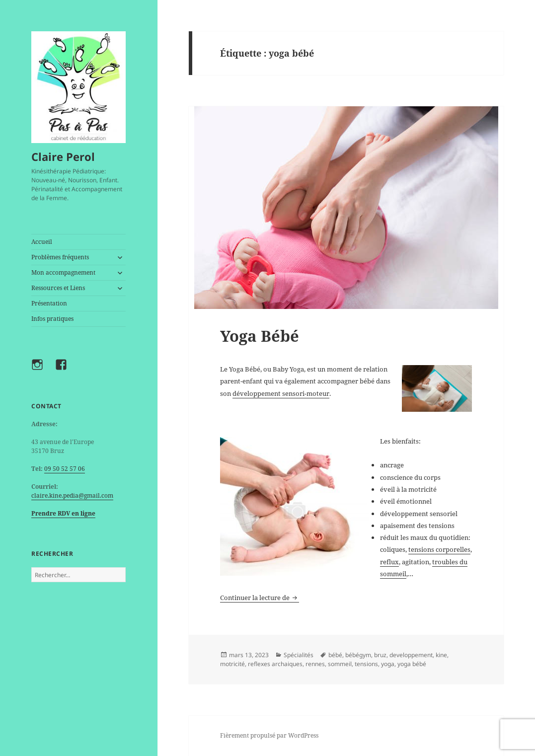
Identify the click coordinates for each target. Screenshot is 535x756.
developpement (411, 655)
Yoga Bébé (260, 336)
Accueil (42, 242)
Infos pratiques (52, 319)
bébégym (358, 655)
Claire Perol (63, 156)
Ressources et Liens (58, 288)
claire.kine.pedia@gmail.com (72, 495)
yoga (388, 664)
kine (441, 655)
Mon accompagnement (63, 272)
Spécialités (299, 655)
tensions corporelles (439, 549)
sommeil (340, 664)
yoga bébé (412, 664)
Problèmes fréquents (60, 257)
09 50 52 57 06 (65, 469)
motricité (232, 664)
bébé (335, 655)
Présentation (49, 303)
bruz (380, 655)
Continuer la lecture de (260, 598)
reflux (389, 562)
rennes (315, 664)
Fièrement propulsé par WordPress (269, 735)
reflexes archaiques (275, 664)
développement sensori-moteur (281, 393)
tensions (366, 664)
